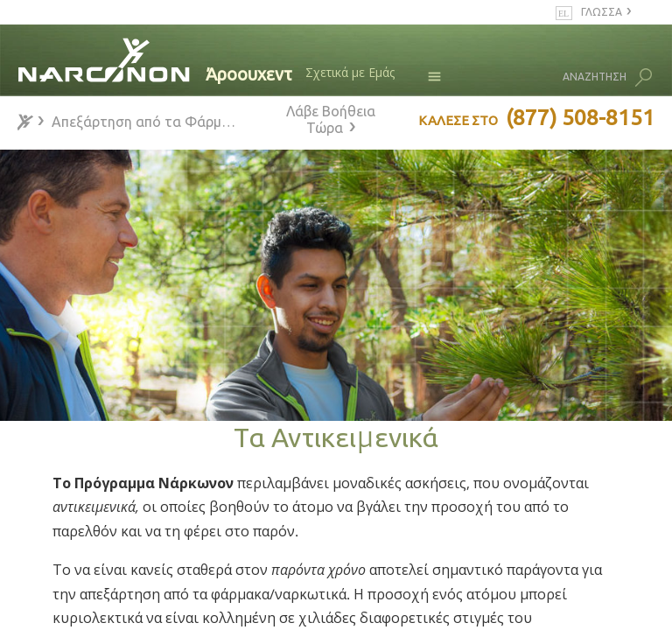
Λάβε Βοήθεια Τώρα (331, 119)
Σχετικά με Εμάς (350, 72)
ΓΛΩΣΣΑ (602, 12)
